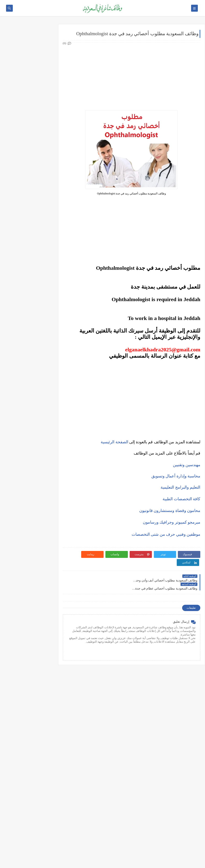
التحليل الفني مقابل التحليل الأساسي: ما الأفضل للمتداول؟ (29, 390)
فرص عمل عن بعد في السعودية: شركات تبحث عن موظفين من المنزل (28, 317)
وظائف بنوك (39, 56)
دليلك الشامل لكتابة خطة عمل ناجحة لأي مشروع (29, 461)
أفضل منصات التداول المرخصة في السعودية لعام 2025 (27, 369)
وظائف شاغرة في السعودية (159, 862)
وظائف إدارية (38, 98)
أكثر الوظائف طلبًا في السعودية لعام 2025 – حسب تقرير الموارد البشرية (28, 289)
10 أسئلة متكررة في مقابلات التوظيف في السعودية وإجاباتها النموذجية (29, 265)
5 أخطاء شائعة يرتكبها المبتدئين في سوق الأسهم (28, 379)
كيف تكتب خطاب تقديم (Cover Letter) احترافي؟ (29, 277)
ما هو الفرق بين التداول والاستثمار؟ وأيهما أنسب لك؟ (30, 358)
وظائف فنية (39, 127)
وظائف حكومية (37, 63)
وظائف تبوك (39, 228)
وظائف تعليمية (38, 135)
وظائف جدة (39, 176)
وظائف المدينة (37, 206)
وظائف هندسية (37, 105)
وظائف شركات (37, 41)
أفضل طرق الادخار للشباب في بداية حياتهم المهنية (29, 451)
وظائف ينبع (40, 235)
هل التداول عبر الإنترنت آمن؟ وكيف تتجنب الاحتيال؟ (30, 400)
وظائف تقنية (39, 112)
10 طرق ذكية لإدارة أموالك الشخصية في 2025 (31, 430)
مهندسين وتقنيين (187, 465)
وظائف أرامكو (38, 48)
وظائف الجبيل (38, 213)
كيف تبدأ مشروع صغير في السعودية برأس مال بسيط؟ (31, 440)
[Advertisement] (132, 76)
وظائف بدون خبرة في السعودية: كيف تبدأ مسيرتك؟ (28, 329)
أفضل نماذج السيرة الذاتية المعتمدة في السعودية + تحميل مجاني (29, 303)
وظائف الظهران (37, 221)
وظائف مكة (39, 198)
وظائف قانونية (38, 142)
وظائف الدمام (38, 184)
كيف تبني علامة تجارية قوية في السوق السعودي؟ (29, 472)
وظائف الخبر (39, 191)
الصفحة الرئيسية (114, 442)
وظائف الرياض (37, 169)
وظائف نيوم (39, 71)
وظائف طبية (39, 120)
